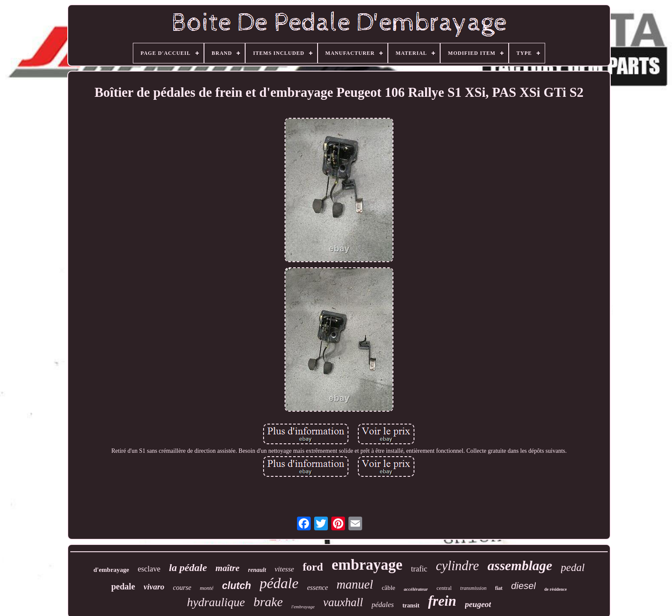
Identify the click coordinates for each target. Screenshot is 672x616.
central (444, 588)
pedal (573, 567)
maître (228, 568)
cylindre (457, 566)
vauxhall (343, 602)
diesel (523, 586)
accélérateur (416, 589)
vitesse (284, 569)
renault (257, 570)
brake (268, 602)
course (182, 588)
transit (411, 606)
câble (389, 588)
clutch (237, 586)
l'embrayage (303, 607)
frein (442, 601)
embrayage (367, 565)
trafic (419, 569)
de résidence (556, 589)
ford (313, 567)
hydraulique (216, 602)
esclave (149, 569)
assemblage (520, 565)
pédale (279, 583)
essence (317, 588)
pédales (383, 605)
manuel (355, 584)
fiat (499, 588)
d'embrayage (111, 570)
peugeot (478, 604)
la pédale (188, 568)
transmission (473, 588)
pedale (123, 586)
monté (207, 588)
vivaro (154, 587)
